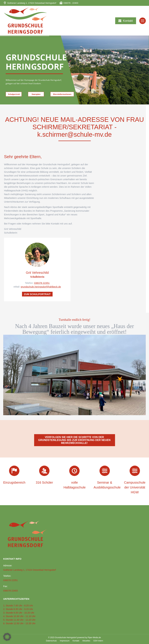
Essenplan (36, 94)
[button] (7, 637)
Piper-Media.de (94, 638)
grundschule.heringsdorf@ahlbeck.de (41, 287)
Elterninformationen (62, 94)
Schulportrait (14, 94)
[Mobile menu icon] (143, 21)
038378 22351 (42, 283)
